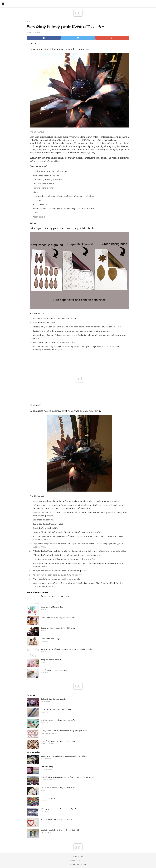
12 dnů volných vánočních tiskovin (55, 670)
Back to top (78, 857)
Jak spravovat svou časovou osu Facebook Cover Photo (64, 756)
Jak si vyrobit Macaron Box (52, 607)
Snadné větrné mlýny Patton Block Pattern (58, 741)
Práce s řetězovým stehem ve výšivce (56, 819)
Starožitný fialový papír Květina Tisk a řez (58, 628)
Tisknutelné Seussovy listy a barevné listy (58, 618)
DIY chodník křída (48, 798)
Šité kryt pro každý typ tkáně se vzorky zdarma (60, 809)
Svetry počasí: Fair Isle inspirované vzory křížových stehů (64, 731)
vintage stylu (76, 140)
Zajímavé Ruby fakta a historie (53, 699)
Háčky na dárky (47, 767)
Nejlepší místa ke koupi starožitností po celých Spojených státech (68, 777)
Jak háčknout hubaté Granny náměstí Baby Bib (60, 830)
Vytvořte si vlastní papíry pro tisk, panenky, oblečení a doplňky (67, 649)
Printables (30, 22)
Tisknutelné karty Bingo (50, 639)
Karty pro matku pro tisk (51, 660)
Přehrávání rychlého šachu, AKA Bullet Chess (59, 788)
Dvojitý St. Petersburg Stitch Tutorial (56, 709)
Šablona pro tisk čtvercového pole (55, 596)
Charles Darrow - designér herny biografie (58, 720)
